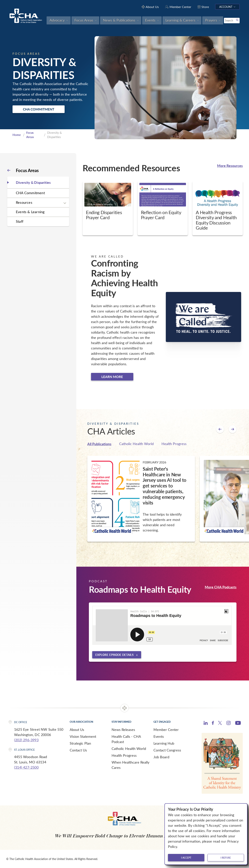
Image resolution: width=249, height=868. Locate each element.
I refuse (226, 858)
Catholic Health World (136, 444)
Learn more (112, 377)
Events (159, 736)
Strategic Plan (80, 743)
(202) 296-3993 (26, 740)
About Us (77, 730)
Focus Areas (30, 135)
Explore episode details (114, 655)
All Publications (99, 444)
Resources (24, 202)
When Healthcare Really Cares (130, 765)
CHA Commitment (39, 109)
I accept (186, 858)
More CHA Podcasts (221, 587)
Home (17, 135)
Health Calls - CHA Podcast (126, 739)
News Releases (123, 730)
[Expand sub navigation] (65, 203)
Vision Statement (83, 736)
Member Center (166, 730)
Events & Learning (30, 212)
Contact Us (78, 750)
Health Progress (174, 444)
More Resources (230, 166)
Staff (20, 221)
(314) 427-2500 (26, 767)
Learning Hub (164, 743)
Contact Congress (167, 750)
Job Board (161, 757)
